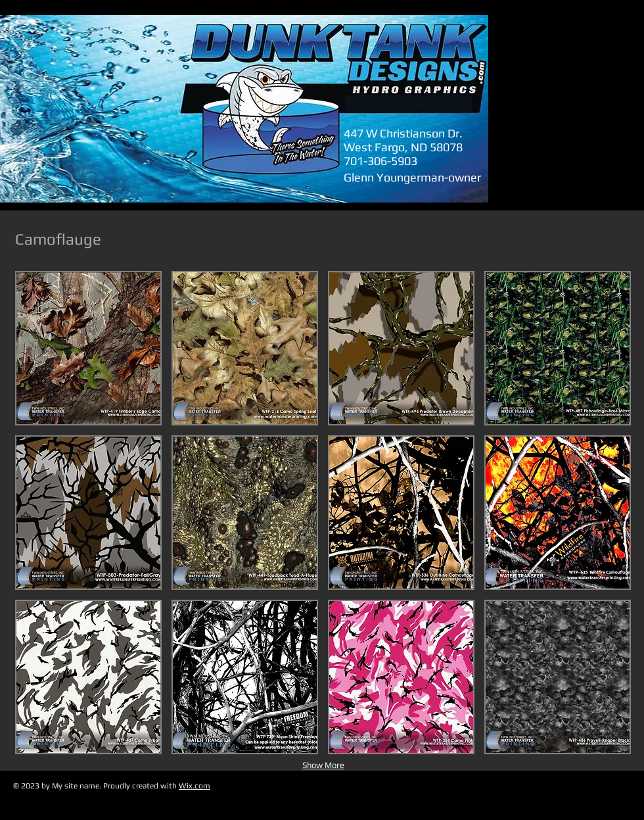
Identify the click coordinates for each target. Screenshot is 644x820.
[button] (88, 348)
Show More (323, 765)
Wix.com (195, 786)
